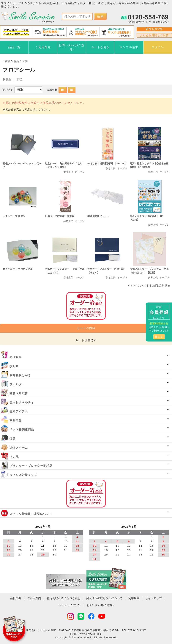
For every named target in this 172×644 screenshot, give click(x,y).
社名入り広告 (19, 393)
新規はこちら (159, 312)
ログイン (158, 47)
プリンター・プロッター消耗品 (31, 466)
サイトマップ (154, 598)
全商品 (6, 61)
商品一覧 (14, 47)
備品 (16, 61)
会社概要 (16, 598)
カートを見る (100, 47)
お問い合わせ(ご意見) (72, 47)
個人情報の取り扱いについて (104, 598)
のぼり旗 (16, 357)
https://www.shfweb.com (86, 634)
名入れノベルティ (22, 402)
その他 (14, 457)
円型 (20, 79)
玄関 (25, 61)
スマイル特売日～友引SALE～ (31, 514)
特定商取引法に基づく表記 (64, 598)
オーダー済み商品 (86, 494)
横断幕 (14, 366)
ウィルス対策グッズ (23, 475)
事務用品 (16, 421)
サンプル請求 (129, 47)
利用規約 (134, 598)
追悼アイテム (19, 448)
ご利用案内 (43, 47)
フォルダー (17, 384)
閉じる (159, 337)
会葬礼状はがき (20, 375)
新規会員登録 (154, 29)
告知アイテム (19, 411)
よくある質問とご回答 (154, 35)
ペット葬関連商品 (22, 429)
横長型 (7, 79)
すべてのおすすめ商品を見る (151, 285)
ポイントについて (70, 605)
